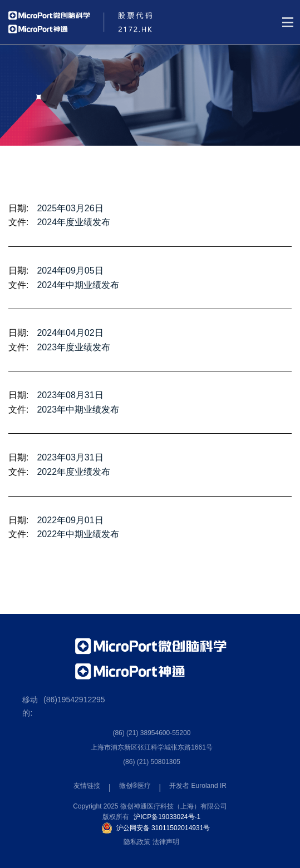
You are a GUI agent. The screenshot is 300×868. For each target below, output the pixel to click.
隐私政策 (137, 842)
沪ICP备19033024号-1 (167, 817)
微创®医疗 (135, 786)
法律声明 (166, 842)
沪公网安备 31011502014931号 (163, 828)
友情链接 (87, 786)
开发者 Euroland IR (198, 786)
